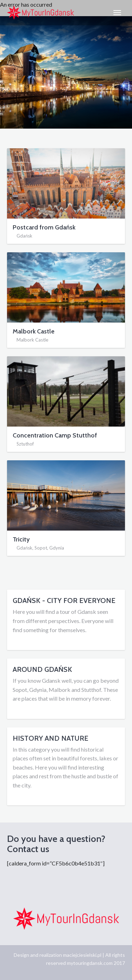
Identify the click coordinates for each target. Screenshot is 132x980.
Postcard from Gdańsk (44, 227)
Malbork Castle (34, 331)
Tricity (21, 539)
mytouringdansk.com (90, 963)
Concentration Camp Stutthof (55, 435)
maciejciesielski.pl (82, 955)
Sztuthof (25, 444)
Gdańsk (24, 236)
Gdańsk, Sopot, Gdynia (40, 548)
